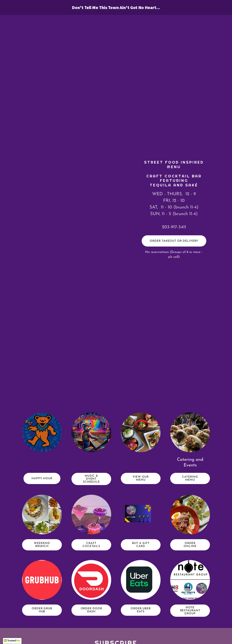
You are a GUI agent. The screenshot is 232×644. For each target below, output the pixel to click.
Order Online (190, 545)
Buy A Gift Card (141, 545)
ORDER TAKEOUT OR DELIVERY (174, 241)
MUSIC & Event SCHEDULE (91, 479)
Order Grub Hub (42, 610)
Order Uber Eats (141, 610)
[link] (116, 8)
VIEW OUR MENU (141, 478)
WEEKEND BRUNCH (42, 545)
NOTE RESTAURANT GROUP (190, 611)
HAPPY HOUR (42, 479)
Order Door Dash (91, 610)
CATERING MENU (190, 478)
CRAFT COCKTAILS (91, 545)
